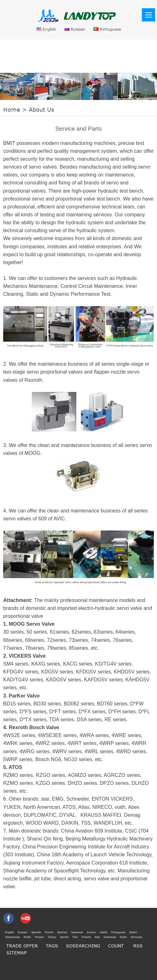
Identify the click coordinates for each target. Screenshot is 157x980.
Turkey (52, 937)
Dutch (123, 937)
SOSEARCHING (83, 946)
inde (97, 937)
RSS (138, 946)
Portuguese (107, 29)
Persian (39, 937)
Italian (133, 932)
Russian (75, 29)
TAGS (52, 946)
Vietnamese (12, 937)
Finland (86, 937)
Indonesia (110, 937)
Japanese (77, 932)
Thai (75, 937)
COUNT (116, 946)
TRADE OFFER (22, 946)
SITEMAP (16, 953)
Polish (27, 937)
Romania (136, 937)
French (49, 932)
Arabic (104, 932)
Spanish (36, 932)
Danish (64, 937)
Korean (91, 932)
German (62, 932)
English (46, 29)
